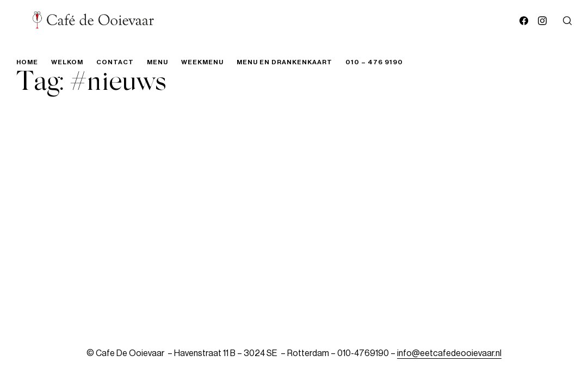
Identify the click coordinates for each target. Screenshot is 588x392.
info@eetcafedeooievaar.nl (449, 353)
